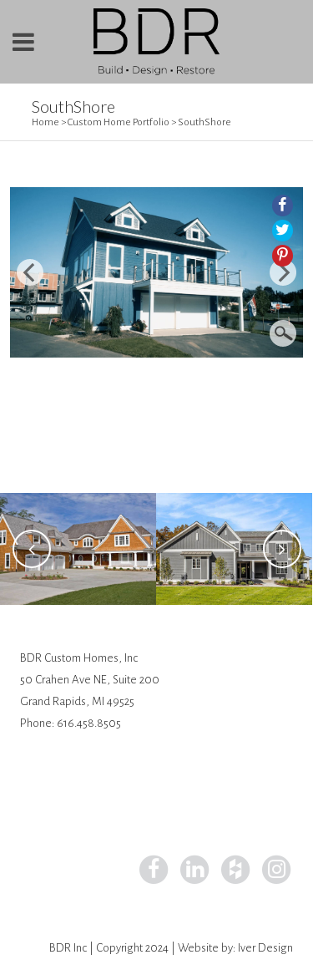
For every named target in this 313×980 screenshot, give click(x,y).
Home (45, 122)
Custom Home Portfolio (119, 122)
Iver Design (265, 948)
